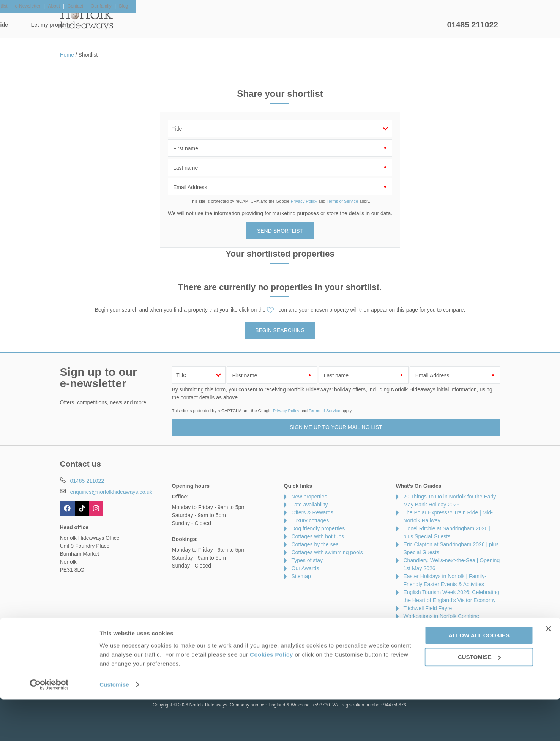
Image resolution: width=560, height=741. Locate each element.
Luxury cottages (310, 520)
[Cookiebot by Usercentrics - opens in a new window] (49, 726)
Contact (69, 656)
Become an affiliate (237, 656)
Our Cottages (179, 25)
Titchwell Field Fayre (428, 608)
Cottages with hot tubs (318, 536)
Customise (114, 726)
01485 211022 (473, 24)
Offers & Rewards (292, 25)
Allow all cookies (479, 677)
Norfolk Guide (355, 25)
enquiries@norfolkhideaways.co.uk (111, 492)
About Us (99, 656)
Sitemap (301, 576)
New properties (309, 497)
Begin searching (280, 330)
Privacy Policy (304, 201)
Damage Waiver (140, 656)
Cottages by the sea (315, 544)
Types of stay (307, 560)
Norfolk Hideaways (87, 19)
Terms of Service (342, 201)
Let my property (415, 25)
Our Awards (305, 568)
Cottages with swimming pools (327, 552)
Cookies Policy (271, 696)
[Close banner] (548, 670)
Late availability (310, 505)
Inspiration (233, 25)
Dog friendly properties (318, 528)
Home (132, 25)
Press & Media (186, 656)
